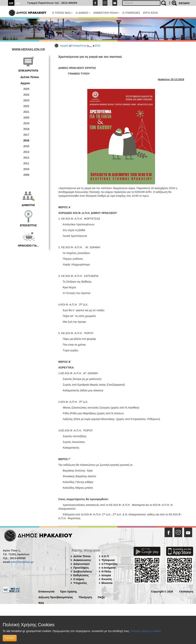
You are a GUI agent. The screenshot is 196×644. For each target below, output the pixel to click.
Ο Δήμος (79, 579)
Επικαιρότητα (78, 46)
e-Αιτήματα (109, 568)
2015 (26, 146)
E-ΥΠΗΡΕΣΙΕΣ (131, 13)
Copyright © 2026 (162, 591)
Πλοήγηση (85, 597)
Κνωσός (107, 579)
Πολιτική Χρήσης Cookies (146, 631)
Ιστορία (106, 575)
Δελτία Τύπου (30, 77)
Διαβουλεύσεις (83, 571)
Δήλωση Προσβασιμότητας (56, 597)
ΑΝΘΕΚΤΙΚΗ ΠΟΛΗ (106, 13)
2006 (26, 175)
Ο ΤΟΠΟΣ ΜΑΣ (62, 13)
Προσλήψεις (81, 568)
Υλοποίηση (186, 591)
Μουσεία (107, 583)
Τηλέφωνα (108, 560)
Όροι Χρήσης (69, 591)
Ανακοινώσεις (82, 560)
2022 (26, 106)
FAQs (101, 597)
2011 (26, 163)
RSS (41, 603)
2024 (26, 95)
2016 (97, 46)
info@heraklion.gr (22, 562)
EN (18, 3)
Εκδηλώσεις (81, 575)
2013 (26, 152)
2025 (26, 89)
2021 (26, 112)
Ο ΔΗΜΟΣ (83, 13)
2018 (26, 129)
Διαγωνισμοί (81, 564)
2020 (26, 118)
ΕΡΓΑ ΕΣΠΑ (151, 13)
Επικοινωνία (47, 591)
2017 (26, 135)
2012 (26, 158)
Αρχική (64, 46)
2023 (26, 100)
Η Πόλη (106, 571)
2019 (26, 123)
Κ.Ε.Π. (106, 556)
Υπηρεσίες (80, 583)
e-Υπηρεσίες (110, 564)
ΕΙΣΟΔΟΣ (184, 3)
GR (11, 3)
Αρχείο (25, 83)
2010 (26, 169)
